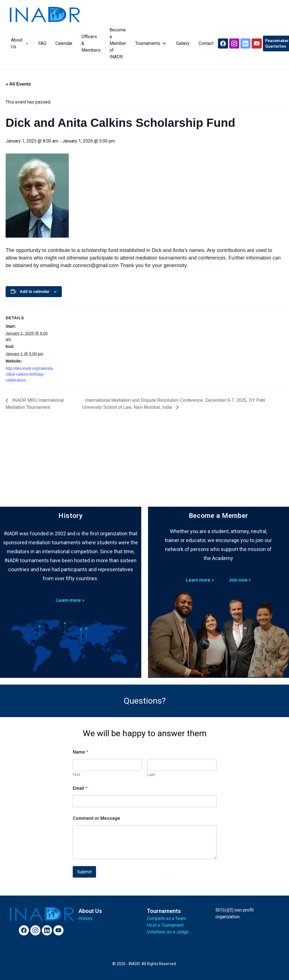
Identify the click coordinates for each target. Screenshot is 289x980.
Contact (205, 43)
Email (80, 788)
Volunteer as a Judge (168, 932)
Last (151, 775)
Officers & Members (90, 43)
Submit (84, 872)
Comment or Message (96, 818)
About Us (19, 43)
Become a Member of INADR (117, 43)
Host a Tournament (165, 925)
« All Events (18, 84)
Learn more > (70, 600)
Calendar (63, 43)
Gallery (182, 43)
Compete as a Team (166, 918)
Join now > (240, 580)
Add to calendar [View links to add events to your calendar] (35, 292)
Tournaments (150, 43)
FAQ (41, 43)
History (86, 918)
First (77, 775)
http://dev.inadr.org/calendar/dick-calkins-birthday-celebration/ (29, 374)
